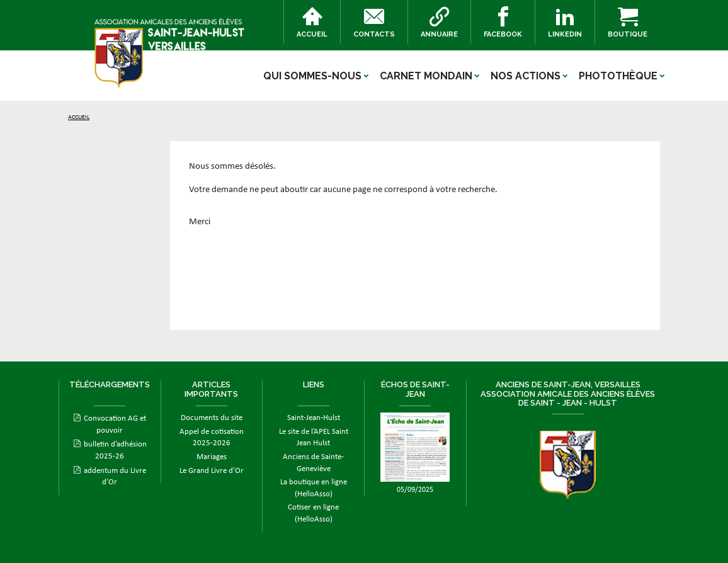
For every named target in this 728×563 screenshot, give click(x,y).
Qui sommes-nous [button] (312, 76)
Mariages (212, 457)
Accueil (312, 22)
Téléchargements (110, 384)
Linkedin (565, 22)
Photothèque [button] (618, 76)
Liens (314, 384)
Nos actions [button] (526, 76)
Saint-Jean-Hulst (314, 418)
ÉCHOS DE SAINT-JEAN (415, 389)
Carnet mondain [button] (426, 76)
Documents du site (212, 418)
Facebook (503, 22)
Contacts (374, 22)
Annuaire (439, 22)
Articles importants (211, 389)
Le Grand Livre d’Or (212, 471)
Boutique (628, 22)
